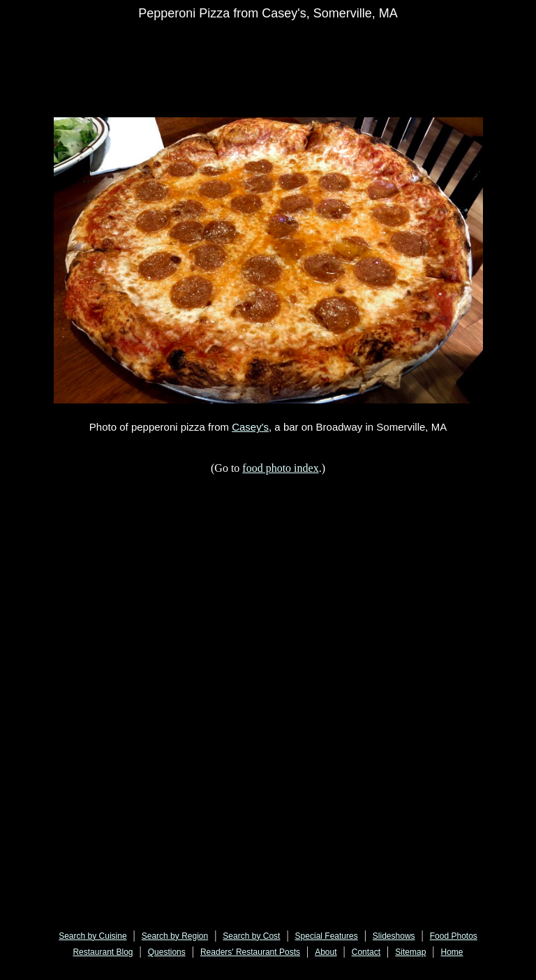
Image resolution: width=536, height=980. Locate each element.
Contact (366, 952)
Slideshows (394, 936)
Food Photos (454, 936)
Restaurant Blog (103, 952)
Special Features (327, 936)
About (326, 952)
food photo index (280, 468)
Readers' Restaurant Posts (250, 952)
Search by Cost (251, 936)
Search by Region (175, 936)
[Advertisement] (287, 50)
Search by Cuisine (92, 936)
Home (452, 952)
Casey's (250, 427)
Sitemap (410, 952)
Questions (167, 952)
